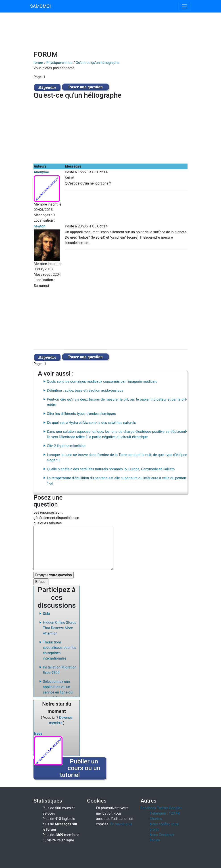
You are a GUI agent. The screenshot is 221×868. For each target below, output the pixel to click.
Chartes (156, 819)
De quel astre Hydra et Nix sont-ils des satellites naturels (91, 423)
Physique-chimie (59, 63)
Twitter (162, 808)
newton (40, 226)
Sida (46, 614)
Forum (155, 840)
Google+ (176, 808)
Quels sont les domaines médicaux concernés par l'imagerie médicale (102, 381)
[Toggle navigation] (185, 6)
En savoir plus (121, 824)
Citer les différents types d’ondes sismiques (81, 414)
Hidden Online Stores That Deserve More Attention (59, 628)
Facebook (148, 808)
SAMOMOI (41, 6)
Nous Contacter (162, 835)
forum (38, 63)
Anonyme (41, 172)
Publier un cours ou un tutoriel (80, 768)
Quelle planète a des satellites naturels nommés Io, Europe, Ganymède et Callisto (111, 469)
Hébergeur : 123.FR (165, 813)
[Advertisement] (123, 34)
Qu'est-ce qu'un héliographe (97, 63)
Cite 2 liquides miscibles (66, 446)
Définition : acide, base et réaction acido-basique (85, 390)
